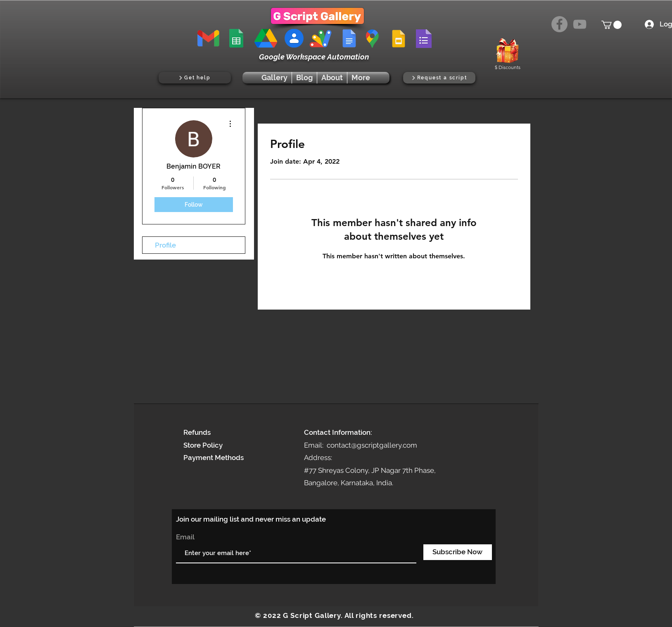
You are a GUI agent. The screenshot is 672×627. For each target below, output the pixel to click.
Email (185, 537)
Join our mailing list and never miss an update (251, 519)
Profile (165, 245)
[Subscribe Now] (458, 552)
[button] (611, 25)
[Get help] (195, 78)
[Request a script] (439, 78)
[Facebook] (559, 24)
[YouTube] (580, 24)
